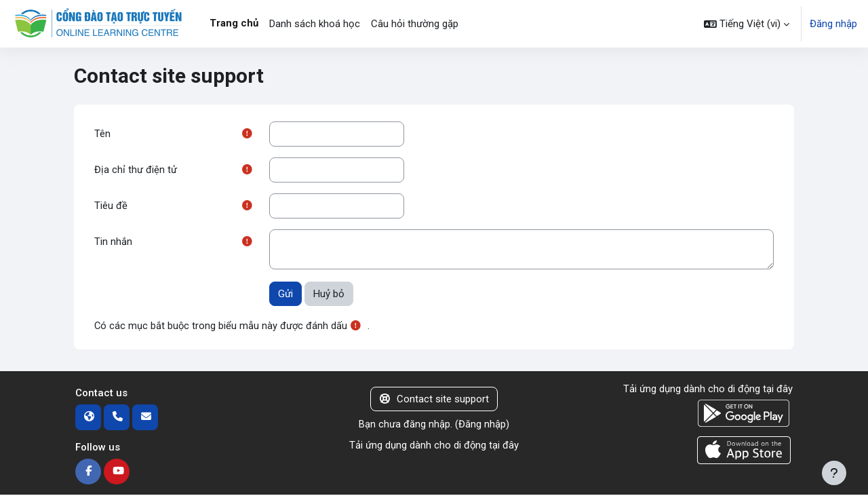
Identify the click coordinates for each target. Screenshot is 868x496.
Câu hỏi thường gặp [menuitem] (415, 24)
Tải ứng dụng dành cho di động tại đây (434, 446)
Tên (102, 134)
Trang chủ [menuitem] (234, 23)
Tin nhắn (113, 243)
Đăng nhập (833, 24)
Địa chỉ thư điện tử (136, 170)
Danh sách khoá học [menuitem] (315, 24)
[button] (747, 24)
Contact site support (434, 400)
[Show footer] (834, 473)
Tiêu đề (111, 206)
